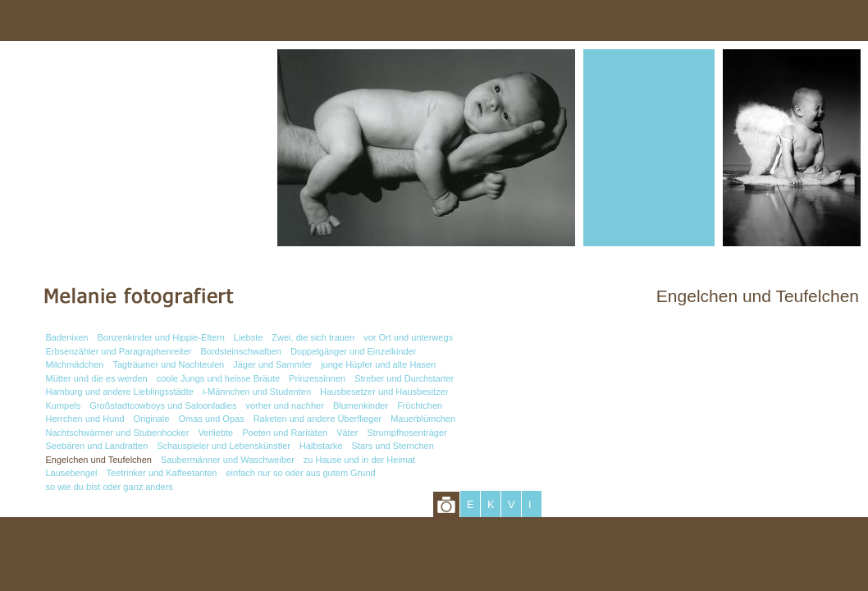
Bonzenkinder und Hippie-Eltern (161, 337)
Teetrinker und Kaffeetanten (162, 473)
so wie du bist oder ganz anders (110, 487)
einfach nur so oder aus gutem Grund (300, 473)
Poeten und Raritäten (285, 433)
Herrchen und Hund (85, 419)
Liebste (248, 337)
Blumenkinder (361, 405)
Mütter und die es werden (97, 378)
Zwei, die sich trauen (313, 337)
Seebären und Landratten (97, 446)
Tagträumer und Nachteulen (168, 364)
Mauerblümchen (423, 419)
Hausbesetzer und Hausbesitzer (384, 392)
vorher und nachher (284, 405)
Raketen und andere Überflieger (318, 419)
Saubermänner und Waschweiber (228, 460)
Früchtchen (420, 405)
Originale (152, 419)
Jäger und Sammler (272, 364)
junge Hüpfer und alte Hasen (378, 364)
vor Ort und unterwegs (408, 337)
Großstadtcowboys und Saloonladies (163, 405)
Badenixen (67, 337)
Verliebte (215, 433)
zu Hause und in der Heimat (359, 460)
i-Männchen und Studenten (257, 392)
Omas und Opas (212, 419)
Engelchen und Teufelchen (99, 460)
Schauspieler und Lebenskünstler (224, 446)
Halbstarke (321, 446)
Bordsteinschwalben (240, 351)
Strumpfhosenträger (407, 433)
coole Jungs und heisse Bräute (218, 378)
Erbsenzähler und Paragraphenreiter (119, 351)
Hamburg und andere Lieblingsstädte (120, 392)
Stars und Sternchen (393, 446)
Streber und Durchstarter (404, 378)
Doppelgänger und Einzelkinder (354, 351)
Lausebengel (72, 473)
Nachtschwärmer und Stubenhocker (118, 433)
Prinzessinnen (317, 378)
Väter (347, 433)
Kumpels (64, 405)
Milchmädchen (75, 364)
